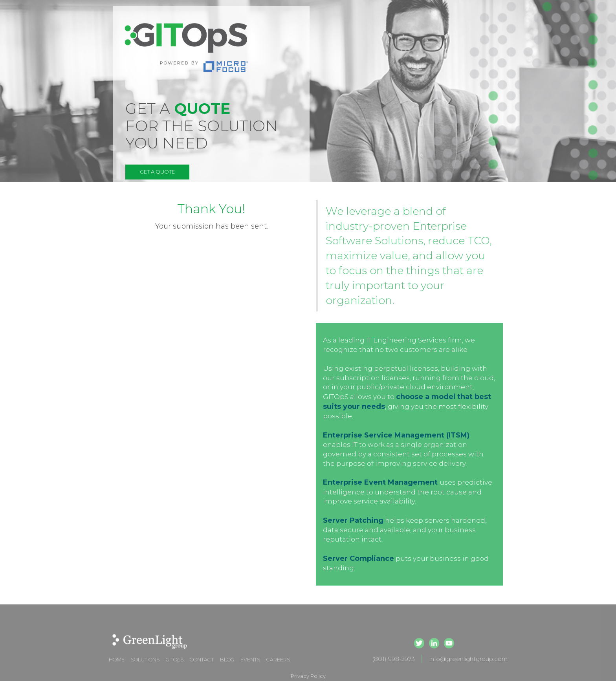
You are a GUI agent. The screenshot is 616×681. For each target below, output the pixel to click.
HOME (117, 666)
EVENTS (250, 666)
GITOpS (175, 666)
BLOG (227, 666)
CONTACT (202, 666)
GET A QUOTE (157, 172)
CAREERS (278, 666)
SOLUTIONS (145, 666)
